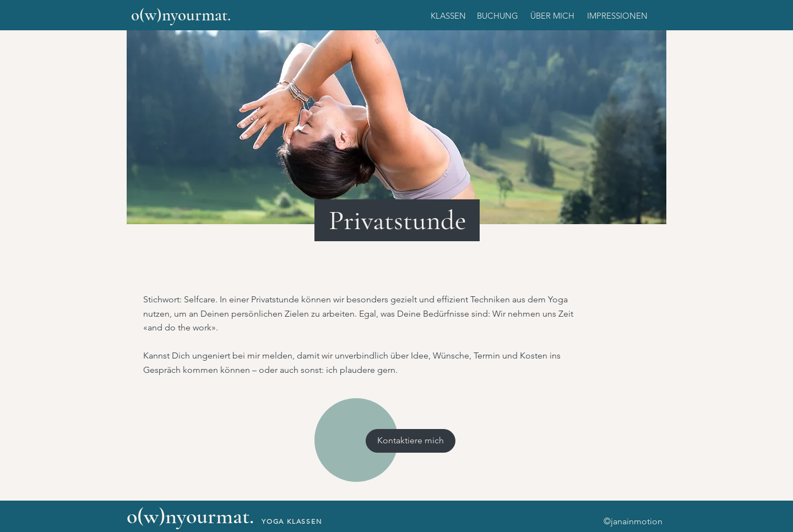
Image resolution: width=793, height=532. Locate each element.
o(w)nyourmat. (181, 15)
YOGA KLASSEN (292, 521)
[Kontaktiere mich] (411, 441)
